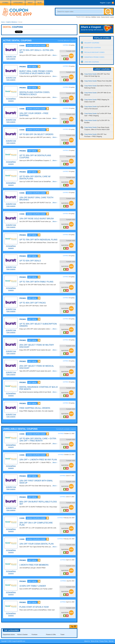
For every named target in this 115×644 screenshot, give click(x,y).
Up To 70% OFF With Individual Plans (38, 240)
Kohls (98, 17)
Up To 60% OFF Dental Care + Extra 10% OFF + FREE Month (38, 440)
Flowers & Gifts (51, 635)
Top (72, 627)
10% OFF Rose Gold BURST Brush (37, 219)
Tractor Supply (105, 17)
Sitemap (111, 641)
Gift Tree (88, 17)
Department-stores (9, 635)
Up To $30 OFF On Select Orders (36, 134)
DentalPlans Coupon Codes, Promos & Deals (35, 93)
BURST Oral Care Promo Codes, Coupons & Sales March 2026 (36, 72)
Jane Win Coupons (92, 62)
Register (103, 3)
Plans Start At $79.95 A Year (34, 607)
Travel (62, 635)
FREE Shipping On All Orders (35, 408)
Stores (5, 3)
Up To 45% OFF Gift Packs (33, 303)
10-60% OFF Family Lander (33, 586)
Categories (18, 3)
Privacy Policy (103, 641)
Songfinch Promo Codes (94, 57)
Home (3, 22)
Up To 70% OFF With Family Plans (36, 282)
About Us (87, 641)
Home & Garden (22, 635)
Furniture (34, 635)
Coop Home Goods (98, 81)
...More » (54, 55)
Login (108, 3)
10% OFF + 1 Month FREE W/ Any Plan (38, 460)
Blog (40, 3)
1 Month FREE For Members (34, 565)
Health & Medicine (12, 22)
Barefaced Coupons (93, 48)
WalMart (94, 17)
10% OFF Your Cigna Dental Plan (36, 544)
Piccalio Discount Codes (94, 52)
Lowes (112, 17)
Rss (113, 3)
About (30, 3)
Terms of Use (95, 641)
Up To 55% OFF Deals (30, 261)
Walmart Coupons (92, 43)
